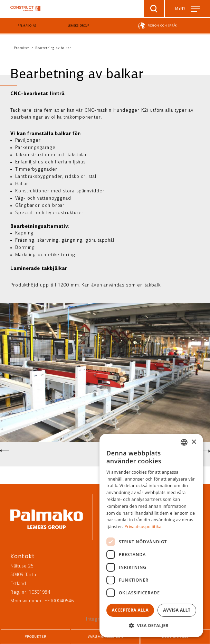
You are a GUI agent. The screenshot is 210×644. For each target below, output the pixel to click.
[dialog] (151, 535)
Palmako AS (27, 26)
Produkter (22, 48)
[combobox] (184, 442)
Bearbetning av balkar (53, 48)
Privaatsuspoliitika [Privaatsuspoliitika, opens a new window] (143, 527)
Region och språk (163, 26)
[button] (151, 626)
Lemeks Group (79, 26)
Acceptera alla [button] (130, 610)
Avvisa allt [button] (177, 610)
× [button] (194, 442)
